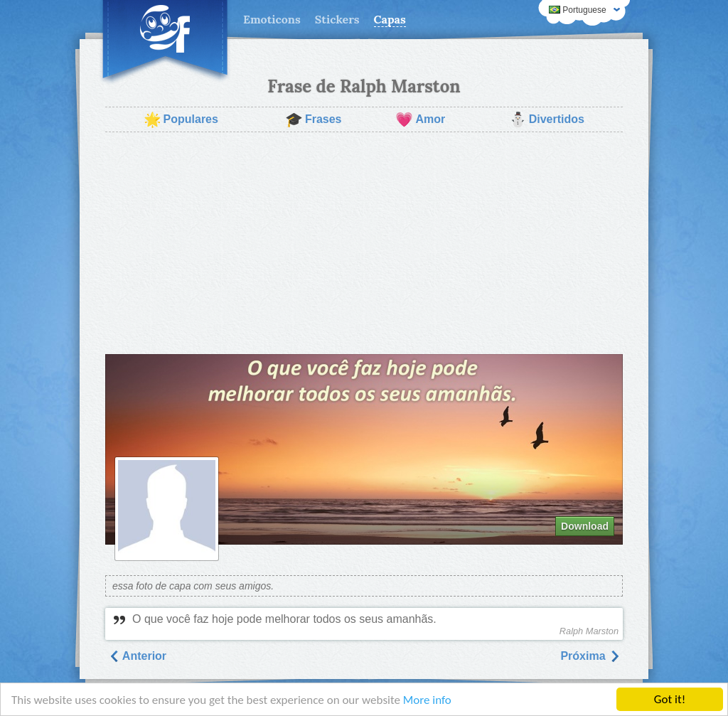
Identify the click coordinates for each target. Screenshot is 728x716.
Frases (314, 119)
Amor (420, 119)
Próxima (590, 656)
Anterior (137, 656)
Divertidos (547, 119)
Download (585, 526)
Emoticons (272, 19)
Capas (390, 19)
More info (427, 700)
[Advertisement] (364, 243)
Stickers (337, 19)
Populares (181, 119)
